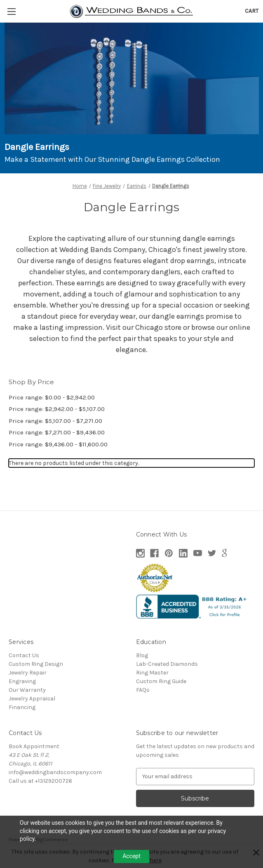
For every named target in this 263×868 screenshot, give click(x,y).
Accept (131, 856)
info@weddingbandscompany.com (55, 772)
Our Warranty (27, 690)
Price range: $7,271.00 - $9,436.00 (57, 432)
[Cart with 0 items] (252, 11)
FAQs (143, 690)
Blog (142, 655)
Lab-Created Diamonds (167, 664)
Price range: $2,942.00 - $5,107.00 (57, 409)
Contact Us (24, 655)
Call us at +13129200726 (40, 781)
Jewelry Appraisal (32, 699)
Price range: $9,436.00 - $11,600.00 (58, 444)
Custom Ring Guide (161, 681)
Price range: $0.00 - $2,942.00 (52, 397)
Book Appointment (34, 746)
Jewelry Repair (28, 673)
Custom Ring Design (36, 664)
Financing (22, 707)
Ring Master (152, 673)
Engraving (22, 681)
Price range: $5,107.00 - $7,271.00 (55, 421)
